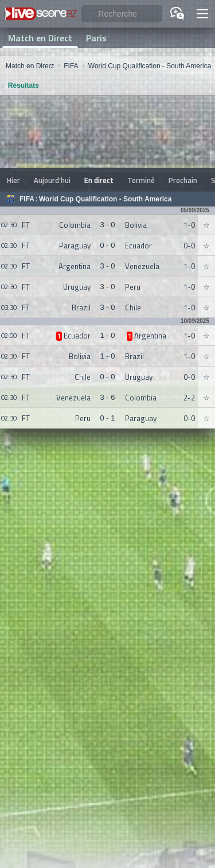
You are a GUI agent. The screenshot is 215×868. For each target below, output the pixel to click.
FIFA (27, 199)
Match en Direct (40, 38)
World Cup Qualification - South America (105, 199)
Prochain (183, 180)
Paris (96, 38)
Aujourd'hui (52, 180)
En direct (99, 180)
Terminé (141, 180)
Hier (13, 180)
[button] (202, 14)
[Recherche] (122, 14)
